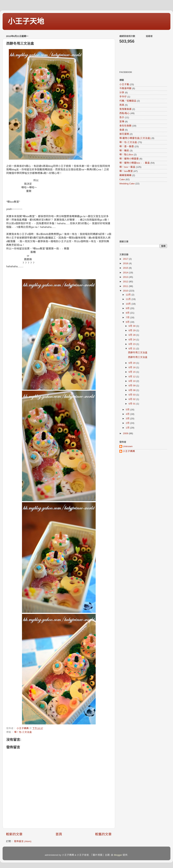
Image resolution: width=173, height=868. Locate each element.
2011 (126, 286)
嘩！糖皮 (124, 151)
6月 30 (132, 326)
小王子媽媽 (129, 451)
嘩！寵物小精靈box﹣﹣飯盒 (135, 163)
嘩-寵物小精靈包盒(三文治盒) (135, 138)
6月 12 (132, 377)
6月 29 (132, 330)
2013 (126, 277)
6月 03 (132, 395)
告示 (122, 117)
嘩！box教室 (126, 171)
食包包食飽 (125, 126)
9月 (128, 308)
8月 (128, 313)
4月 (128, 414)
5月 (128, 410)
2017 (126, 259)
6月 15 (132, 372)
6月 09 (132, 386)
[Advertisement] (141, 213)
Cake (122, 179)
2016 (126, 263)
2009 (126, 433)
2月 (128, 423)
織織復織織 (125, 175)
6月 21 (132, 349)
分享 (122, 93)
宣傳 (122, 122)
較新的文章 (14, 834)
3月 (128, 419)
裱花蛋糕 (124, 134)
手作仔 (123, 97)
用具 (122, 105)
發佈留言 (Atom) (23, 841)
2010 (126, 291)
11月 (129, 299)
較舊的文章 (103, 834)
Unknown (128, 446)
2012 (126, 282)
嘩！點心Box (126, 155)
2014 (126, 273)
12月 (129, 295)
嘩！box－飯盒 (127, 167)
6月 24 (132, 340)
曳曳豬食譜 (125, 109)
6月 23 (132, 344)
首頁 (59, 834)
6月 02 (132, 399)
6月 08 (132, 390)
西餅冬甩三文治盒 (138, 353)
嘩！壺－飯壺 (127, 146)
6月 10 (132, 381)
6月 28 (132, 335)
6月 (128, 322)
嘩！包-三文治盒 (23, 732)
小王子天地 (26, 21)
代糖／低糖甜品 (128, 101)
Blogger (118, 855)
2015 (126, 268)
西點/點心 (125, 113)
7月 (128, 317)
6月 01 (132, 404)
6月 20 (132, 363)
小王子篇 (124, 84)
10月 (129, 304)
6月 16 (132, 367)
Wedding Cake (127, 184)
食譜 (122, 130)
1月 (128, 428)
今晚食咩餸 (125, 88)
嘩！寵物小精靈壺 (129, 159)
